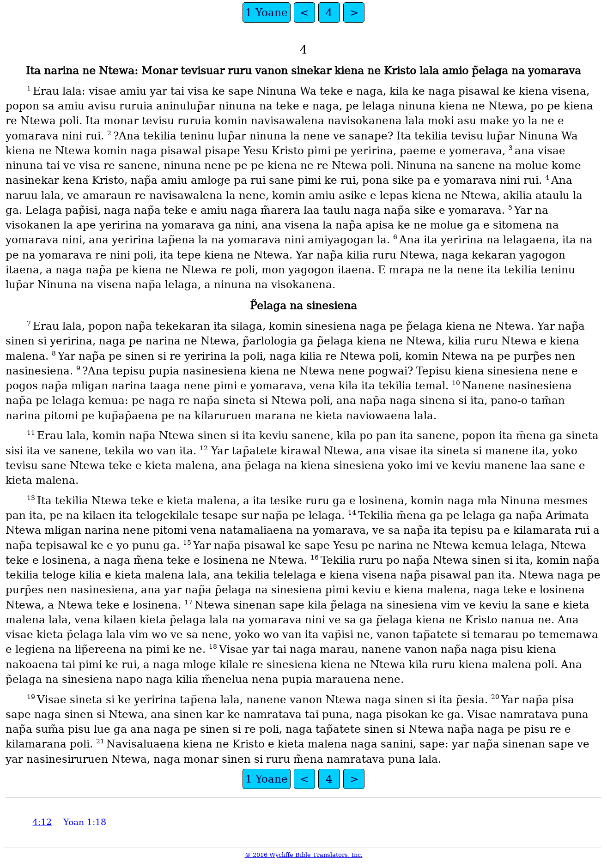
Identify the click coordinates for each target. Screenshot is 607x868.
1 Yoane (267, 12)
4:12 (42, 822)
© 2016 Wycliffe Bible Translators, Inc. (304, 855)
